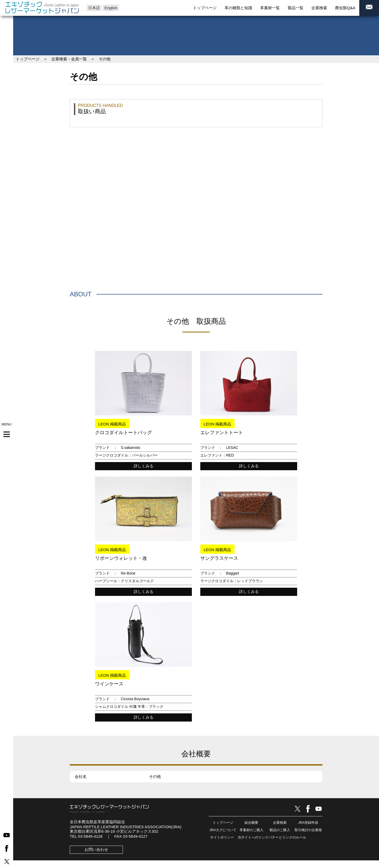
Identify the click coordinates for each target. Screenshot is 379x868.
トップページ (28, 59)
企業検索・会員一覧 (69, 59)
